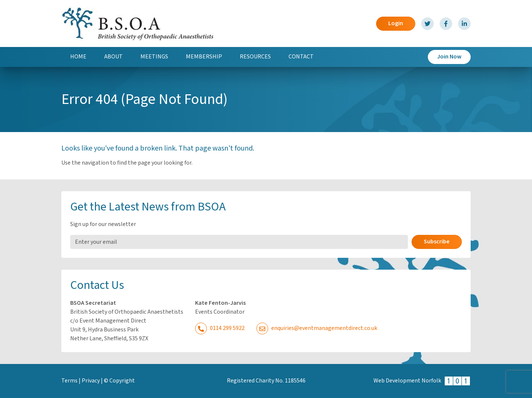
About (113, 57)
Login (396, 23)
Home (78, 57)
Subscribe (437, 242)
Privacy (91, 381)
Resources (255, 57)
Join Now (449, 57)
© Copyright (119, 381)
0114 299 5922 (220, 328)
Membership (204, 57)
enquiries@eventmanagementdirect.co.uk (317, 328)
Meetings (154, 57)
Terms (69, 381)
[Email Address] (239, 242)
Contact (301, 57)
